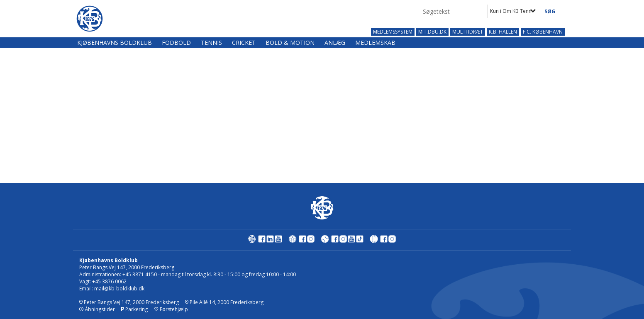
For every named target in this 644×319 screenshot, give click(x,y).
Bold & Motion (290, 43)
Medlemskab (375, 43)
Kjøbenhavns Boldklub (115, 43)
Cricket (244, 43)
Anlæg (335, 43)
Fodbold (176, 43)
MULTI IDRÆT (468, 32)
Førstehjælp (171, 309)
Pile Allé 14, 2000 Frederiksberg (224, 302)
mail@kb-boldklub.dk (119, 289)
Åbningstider (97, 309)
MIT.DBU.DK (432, 32)
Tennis (211, 43)
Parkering (134, 309)
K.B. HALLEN (503, 32)
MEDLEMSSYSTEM (393, 32)
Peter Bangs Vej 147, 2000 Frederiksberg (129, 302)
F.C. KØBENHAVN (543, 32)
